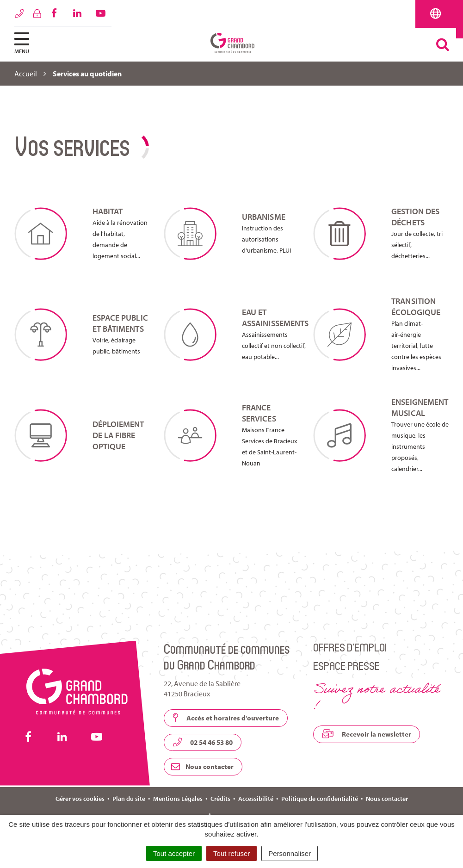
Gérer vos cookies (80, 799)
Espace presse (346, 666)
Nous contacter (202, 766)
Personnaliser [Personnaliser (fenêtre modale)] (290, 853)
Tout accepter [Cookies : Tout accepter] (174, 853)
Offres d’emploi (350, 647)
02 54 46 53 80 (203, 742)
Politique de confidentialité (320, 799)
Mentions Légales (178, 799)
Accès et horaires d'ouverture (226, 718)
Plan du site (129, 799)
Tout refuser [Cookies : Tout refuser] (231, 853)
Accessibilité (256, 799)
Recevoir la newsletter (367, 734)
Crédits (220, 799)
